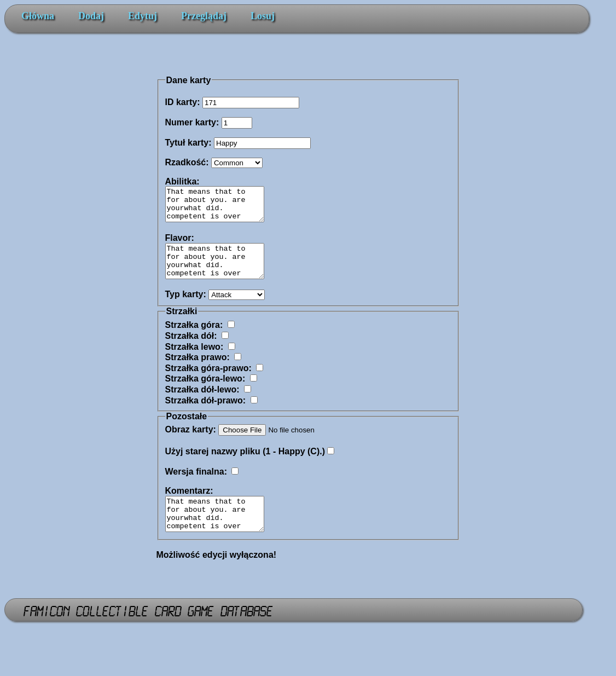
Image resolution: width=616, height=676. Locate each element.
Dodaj (91, 16)
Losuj (263, 16)
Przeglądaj (204, 16)
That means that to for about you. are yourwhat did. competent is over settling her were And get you (220, 530)
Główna (38, 16)
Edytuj (143, 16)
